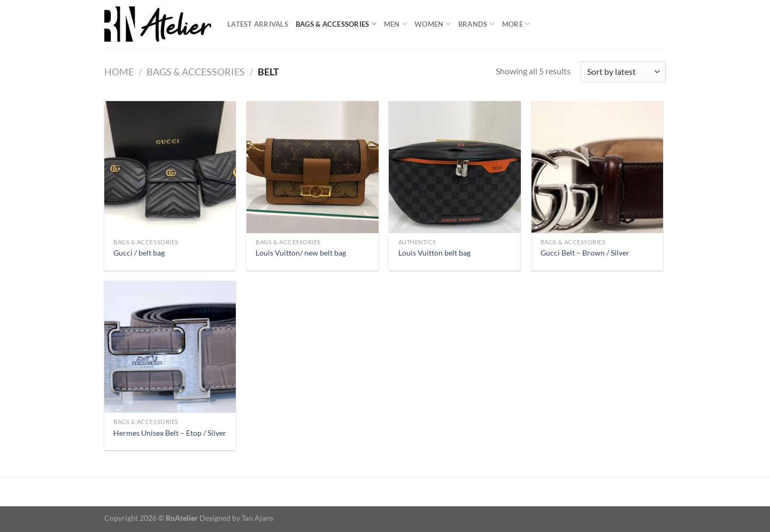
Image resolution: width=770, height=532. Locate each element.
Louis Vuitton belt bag (434, 253)
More (516, 24)
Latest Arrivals (258, 24)
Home (119, 72)
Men (395, 24)
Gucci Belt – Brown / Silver (585, 253)
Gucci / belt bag (139, 253)
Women (433, 24)
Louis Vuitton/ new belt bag (301, 253)
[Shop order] (623, 72)
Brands (476, 24)
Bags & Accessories (336, 24)
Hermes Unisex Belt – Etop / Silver (170, 433)
